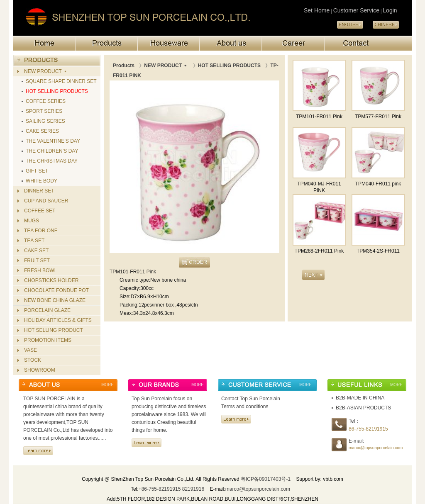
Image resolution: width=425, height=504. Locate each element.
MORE (107, 385)
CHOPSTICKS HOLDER (51, 280)
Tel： (354, 421)
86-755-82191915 (368, 429)
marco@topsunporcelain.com (376, 448)
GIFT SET (37, 171)
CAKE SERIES (42, 131)
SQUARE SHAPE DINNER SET (61, 81)
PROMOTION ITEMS (48, 340)
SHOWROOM (40, 370)
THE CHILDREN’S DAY (52, 151)
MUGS (32, 221)
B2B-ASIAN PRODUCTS (363, 408)
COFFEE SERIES (46, 101)
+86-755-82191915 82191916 (171, 489)
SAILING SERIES (45, 121)
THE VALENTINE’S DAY (53, 141)
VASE (31, 350)
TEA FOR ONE (41, 231)
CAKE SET (36, 251)
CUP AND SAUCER (46, 201)
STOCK (33, 360)
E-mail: (356, 441)
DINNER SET (39, 191)
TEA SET (34, 241)
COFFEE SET (40, 211)
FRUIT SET (37, 261)
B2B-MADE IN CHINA (360, 398)
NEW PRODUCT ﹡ (46, 71)
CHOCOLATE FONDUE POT (56, 290)
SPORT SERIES (44, 111)
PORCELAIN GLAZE (47, 310)
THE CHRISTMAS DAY (52, 161)
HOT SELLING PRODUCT (54, 330)
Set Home (317, 10)
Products (124, 66)
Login (390, 10)
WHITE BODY (42, 181)
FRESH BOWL (40, 270)
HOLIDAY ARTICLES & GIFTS (58, 320)
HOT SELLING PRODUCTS (57, 91)
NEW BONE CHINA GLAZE (55, 300)
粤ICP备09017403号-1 (266, 479)
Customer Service (356, 10)
